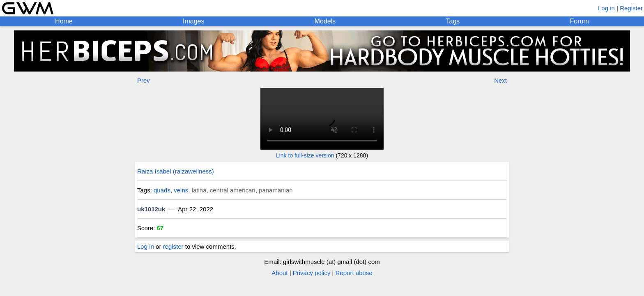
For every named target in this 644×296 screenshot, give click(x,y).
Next (500, 80)
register (173, 246)
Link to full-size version (305, 155)
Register (631, 8)
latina (199, 190)
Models (325, 21)
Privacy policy (312, 273)
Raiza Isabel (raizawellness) (176, 171)
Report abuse (354, 273)
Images (193, 21)
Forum (580, 21)
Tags (453, 21)
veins (181, 190)
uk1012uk (151, 209)
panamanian (276, 190)
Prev (144, 80)
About (279, 273)
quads (162, 190)
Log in (606, 8)
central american (233, 190)
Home (64, 21)
